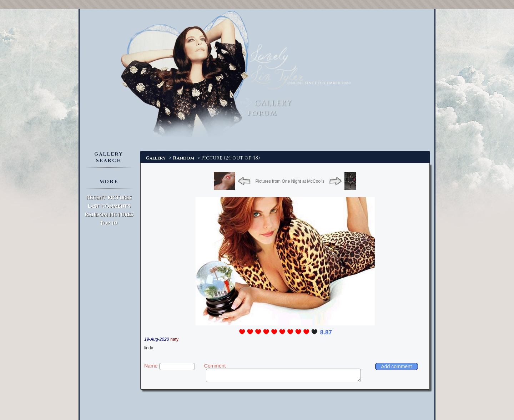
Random (183, 158)
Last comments (109, 206)
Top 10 (109, 223)
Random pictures (109, 215)
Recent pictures (109, 198)
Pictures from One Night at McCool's (290, 181)
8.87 (326, 332)
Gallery (156, 158)
